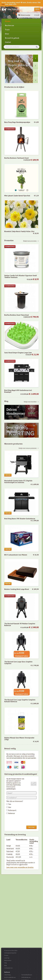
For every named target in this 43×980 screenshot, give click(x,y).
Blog (6, 965)
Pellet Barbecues (26, 977)
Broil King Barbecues (10, 977)
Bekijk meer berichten (30, 402)
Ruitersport (12, 810)
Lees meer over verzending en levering (20, 867)
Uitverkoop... (8, 975)
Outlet (8, 42)
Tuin (7, 29)
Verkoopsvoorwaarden (10, 953)
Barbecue (10, 25)
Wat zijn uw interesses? (15, 801)
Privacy (6, 955)
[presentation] (22, 820)
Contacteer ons (8, 968)
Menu (37, 9)
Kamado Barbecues (27, 975)
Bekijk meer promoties (30, 241)
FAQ (6, 963)
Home (8, 21)
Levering (7, 958)
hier (3, 4)
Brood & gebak (12, 38)
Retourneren (8, 960)
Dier (7, 34)
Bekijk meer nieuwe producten (28, 448)
